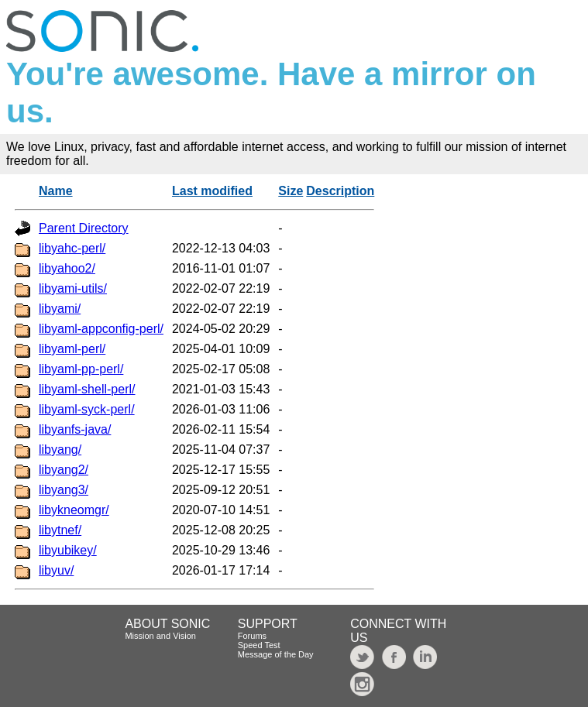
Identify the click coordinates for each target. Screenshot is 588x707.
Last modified (212, 191)
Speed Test (259, 645)
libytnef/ (60, 530)
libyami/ (60, 309)
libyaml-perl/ (72, 349)
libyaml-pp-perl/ (81, 369)
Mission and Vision (160, 636)
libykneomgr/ (74, 510)
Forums (252, 636)
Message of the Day (276, 654)
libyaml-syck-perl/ (87, 409)
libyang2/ (64, 470)
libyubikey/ (68, 550)
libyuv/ (56, 570)
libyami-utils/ (73, 288)
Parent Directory (84, 228)
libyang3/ (64, 490)
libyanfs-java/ (75, 429)
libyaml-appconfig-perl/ (101, 329)
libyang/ (60, 450)
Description (340, 191)
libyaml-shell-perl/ (87, 389)
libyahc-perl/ (72, 248)
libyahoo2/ (67, 268)
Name (56, 191)
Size (291, 191)
